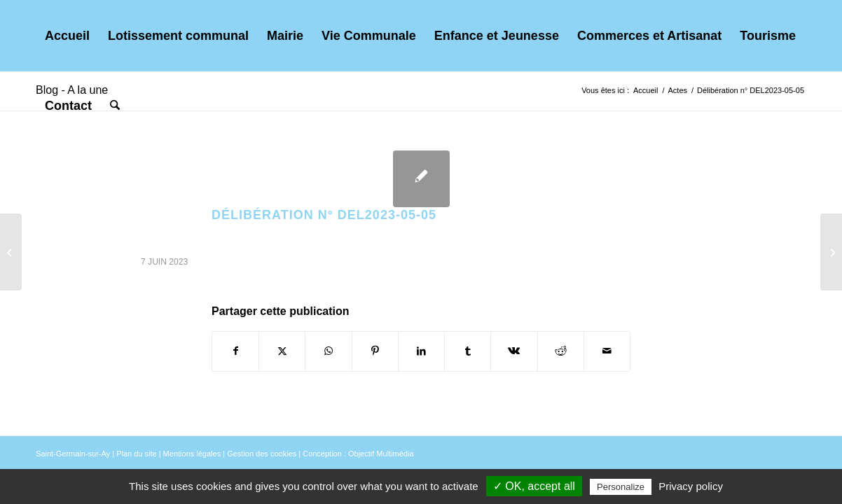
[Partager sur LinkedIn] (421, 351)
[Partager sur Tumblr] (468, 351)
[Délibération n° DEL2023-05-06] (11, 252)
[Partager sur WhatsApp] (328, 351)
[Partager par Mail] (607, 351)
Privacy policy (691, 486)
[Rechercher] (115, 106)
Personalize (621, 487)
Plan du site (136, 454)
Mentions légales (192, 454)
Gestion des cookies (262, 454)
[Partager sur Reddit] (561, 351)
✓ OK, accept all (534, 486)
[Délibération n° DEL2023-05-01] (831, 252)
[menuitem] (67, 36)
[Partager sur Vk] (514, 351)
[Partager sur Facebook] (235, 351)
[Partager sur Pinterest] (375, 351)
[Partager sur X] (282, 351)
